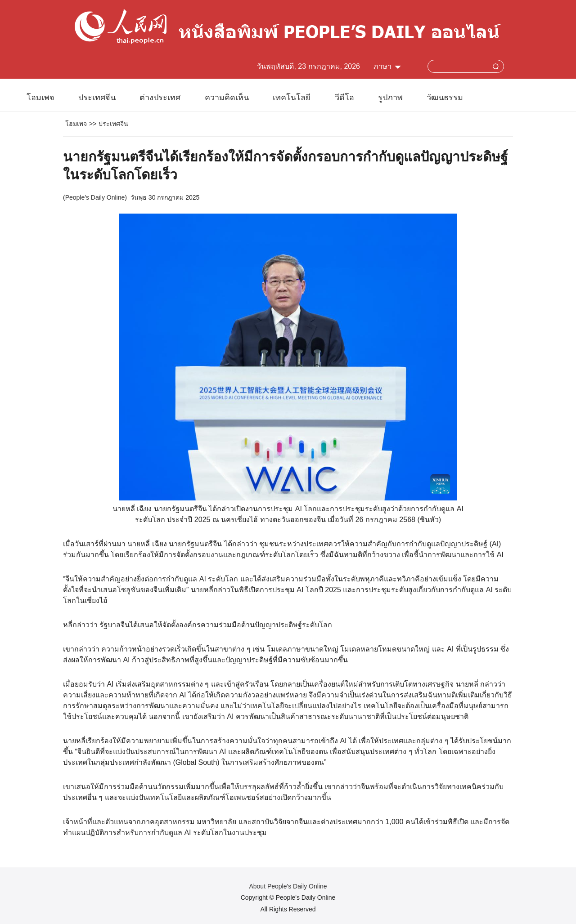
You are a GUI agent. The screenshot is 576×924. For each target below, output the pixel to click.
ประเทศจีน (97, 98)
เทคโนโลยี (292, 98)
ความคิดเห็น (227, 98)
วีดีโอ (344, 98)
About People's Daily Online (288, 886)
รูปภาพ (390, 98)
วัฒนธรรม (445, 98)
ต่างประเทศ (160, 98)
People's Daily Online (95, 197)
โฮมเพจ (40, 98)
